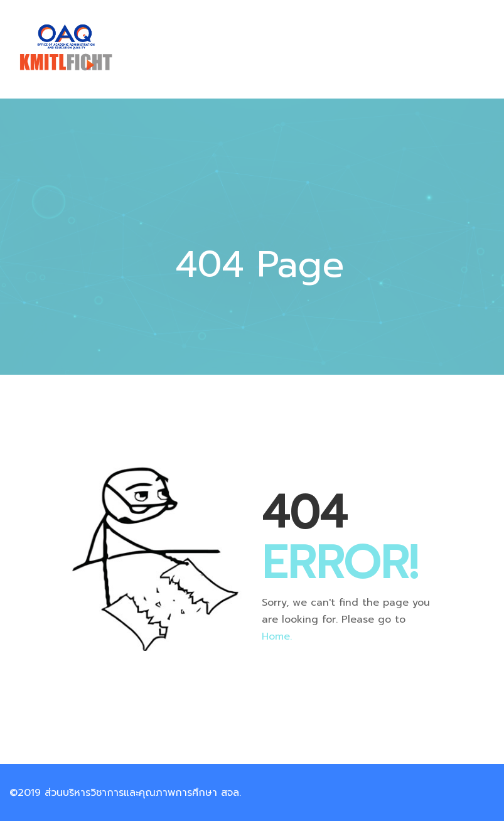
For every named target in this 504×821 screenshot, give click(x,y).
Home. (277, 636)
